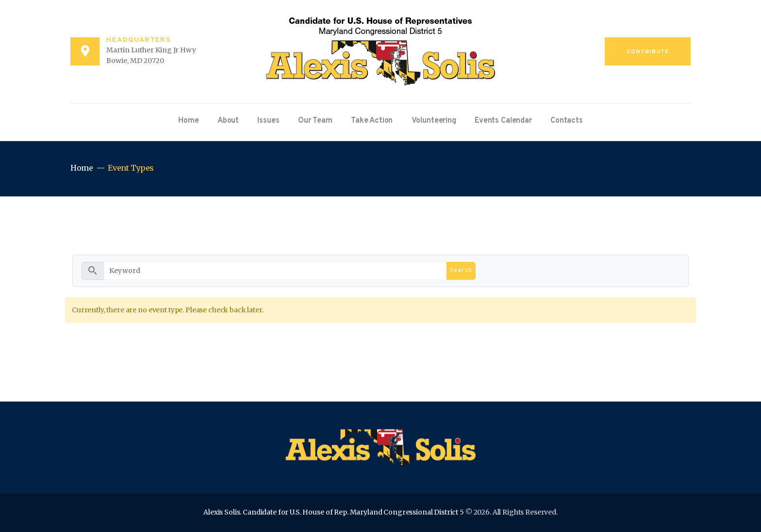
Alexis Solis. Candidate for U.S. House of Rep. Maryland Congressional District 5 (334, 512)
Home (82, 168)
